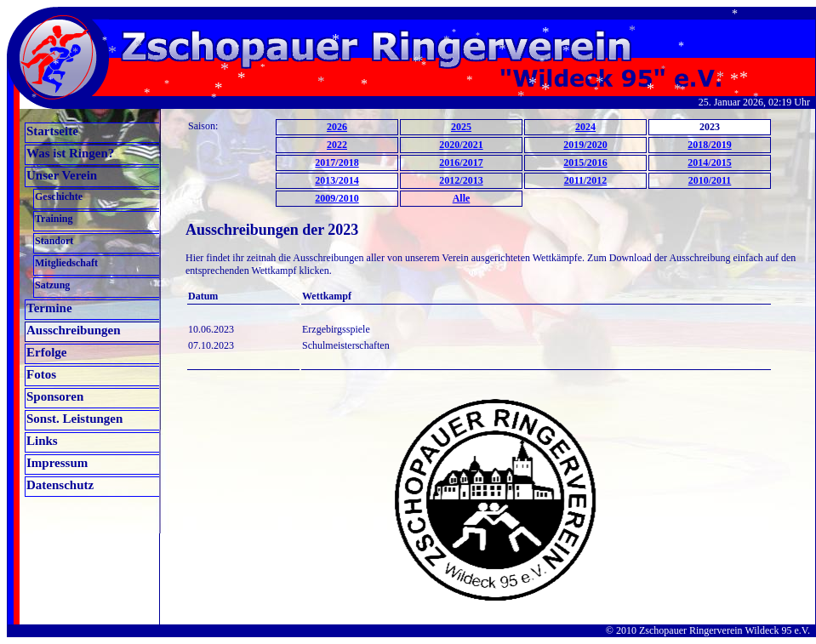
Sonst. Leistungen (74, 419)
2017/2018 (337, 162)
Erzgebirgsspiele (336, 329)
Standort (54, 241)
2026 (337, 127)
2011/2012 (586, 180)
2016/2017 (461, 162)
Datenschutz (60, 485)
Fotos (41, 374)
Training (54, 219)
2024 (585, 127)
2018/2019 (709, 145)
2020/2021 (461, 145)
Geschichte (59, 197)
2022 (337, 145)
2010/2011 (710, 180)
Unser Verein (62, 175)
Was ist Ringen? (70, 153)
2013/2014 (337, 180)
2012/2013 (461, 180)
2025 (461, 127)
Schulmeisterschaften (346, 345)
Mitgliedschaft (66, 263)
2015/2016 (585, 162)
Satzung (52, 285)
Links (42, 441)
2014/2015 (709, 162)
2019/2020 (585, 145)
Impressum (57, 463)
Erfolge (46, 352)
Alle (462, 198)
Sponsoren (55, 396)
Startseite (52, 131)
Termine (49, 308)
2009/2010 (337, 198)
